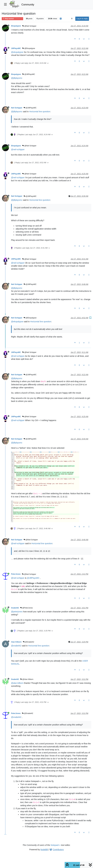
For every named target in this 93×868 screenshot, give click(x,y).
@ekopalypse (17, 52)
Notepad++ (56, 845)
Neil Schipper (17, 108)
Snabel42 (15, 608)
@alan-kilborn (17, 683)
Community (28, 5)
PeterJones (16, 574)
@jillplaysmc (17, 78)
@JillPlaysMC (29, 74)
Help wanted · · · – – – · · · (12, 19)
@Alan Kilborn (27, 679)
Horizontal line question (40, 112)
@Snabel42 (28, 642)
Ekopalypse (16, 26)
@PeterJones (26, 608)
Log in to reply (82, 19)
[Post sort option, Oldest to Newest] (72, 19)
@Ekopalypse (29, 48)
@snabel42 (16, 646)
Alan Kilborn (16, 642)
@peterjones (17, 612)
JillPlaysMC (16, 48)
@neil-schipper (18, 149)
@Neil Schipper (29, 26)
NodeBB (44, 850)
